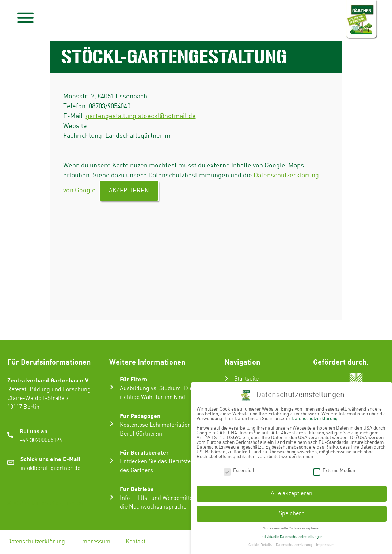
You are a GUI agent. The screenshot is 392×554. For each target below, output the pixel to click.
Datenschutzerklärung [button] (294, 542)
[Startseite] (227, 378)
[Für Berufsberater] (112, 461)
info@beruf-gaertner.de (50, 468)
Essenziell (239, 467)
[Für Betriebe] (112, 497)
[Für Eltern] (112, 387)
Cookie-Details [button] (260, 542)
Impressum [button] (325, 542)
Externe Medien (334, 467)
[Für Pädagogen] (112, 424)
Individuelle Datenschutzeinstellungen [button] (292, 533)
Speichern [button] (292, 510)
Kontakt (136, 542)
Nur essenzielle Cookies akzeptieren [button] (292, 525)
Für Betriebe (137, 489)
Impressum (95, 542)
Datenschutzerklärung (36, 542)
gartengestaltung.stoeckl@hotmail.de (141, 116)
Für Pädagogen (140, 416)
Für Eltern (134, 379)
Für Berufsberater (144, 452)
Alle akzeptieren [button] (292, 490)
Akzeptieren (129, 191)
